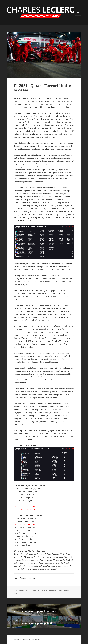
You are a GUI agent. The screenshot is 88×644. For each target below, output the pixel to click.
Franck (34, 591)
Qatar (60, 591)
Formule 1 (43, 591)
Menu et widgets (78, 15)
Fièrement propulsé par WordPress (27, 639)
